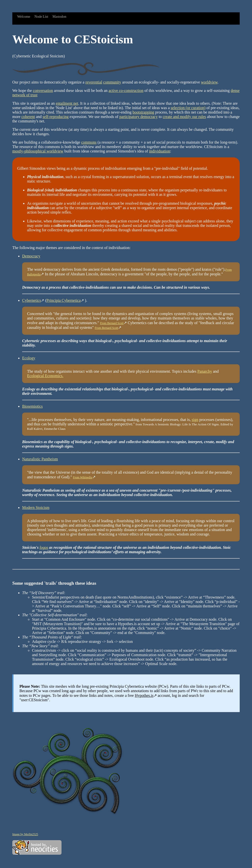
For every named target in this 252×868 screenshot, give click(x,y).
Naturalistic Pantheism (40, 459)
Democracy (31, 256)
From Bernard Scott (112, 323)
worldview (209, 82)
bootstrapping (143, 112)
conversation (43, 91)
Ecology (29, 358)
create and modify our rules (184, 117)
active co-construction (126, 91)
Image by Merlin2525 (25, 834)
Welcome (24, 17)
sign (195, 420)
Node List (41, 17)
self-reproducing (56, 117)
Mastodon (59, 17)
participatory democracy (139, 117)
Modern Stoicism (36, 508)
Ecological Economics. (45, 376)
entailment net (67, 103)
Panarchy (205, 371)
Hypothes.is (144, 695)
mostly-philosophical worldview (38, 151)
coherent (28, 117)
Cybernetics (31, 300)
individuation (160, 151)
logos (44, 547)
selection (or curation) (188, 108)
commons (89, 142)
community (112, 82)
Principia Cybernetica (64, 300)
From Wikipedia (82, 477)
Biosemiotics (32, 406)
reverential (94, 82)
